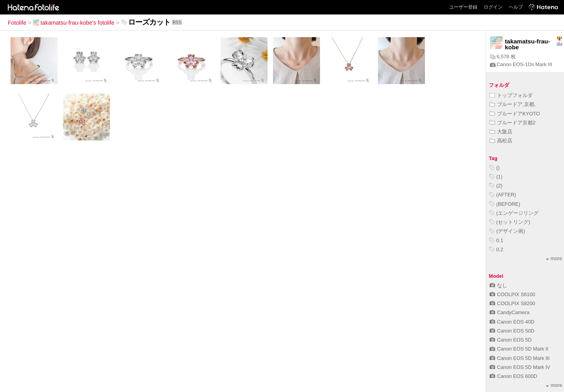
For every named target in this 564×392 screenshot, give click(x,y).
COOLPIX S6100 (512, 294)
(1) (496, 177)
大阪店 (501, 132)
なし (498, 285)
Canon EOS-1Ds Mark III (521, 64)
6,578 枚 (503, 57)
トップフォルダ (511, 95)
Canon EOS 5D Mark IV (520, 367)
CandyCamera (510, 312)
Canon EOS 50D (512, 331)
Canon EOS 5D (511, 340)
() (495, 168)
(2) (496, 186)
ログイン (493, 7)
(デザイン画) (507, 231)
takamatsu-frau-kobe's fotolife (74, 23)
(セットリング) (510, 222)
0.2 (496, 249)
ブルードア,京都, (512, 104)
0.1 (496, 240)
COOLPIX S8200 (512, 303)
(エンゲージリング (514, 213)
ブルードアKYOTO (515, 114)
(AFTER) (503, 195)
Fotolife (17, 23)
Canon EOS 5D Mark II (519, 349)
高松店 (501, 141)
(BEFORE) (505, 204)
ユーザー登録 (463, 7)
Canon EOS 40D (512, 322)
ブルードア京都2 (512, 123)
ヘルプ (516, 7)
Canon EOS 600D (513, 376)
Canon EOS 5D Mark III (520, 358)
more (554, 258)
